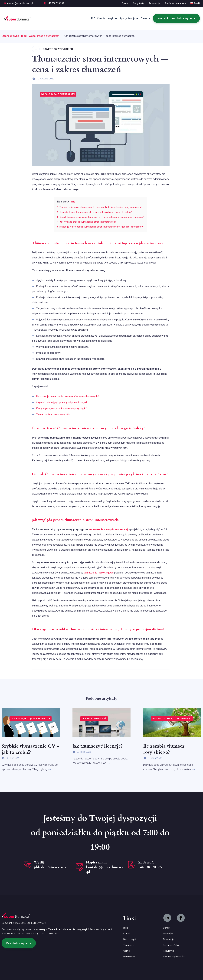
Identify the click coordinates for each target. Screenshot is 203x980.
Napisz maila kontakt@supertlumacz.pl (105, 867)
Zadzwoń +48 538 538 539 (150, 865)
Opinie (125, 3)
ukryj (73, 202)
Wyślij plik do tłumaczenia (50, 865)
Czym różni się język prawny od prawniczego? (62, 402)
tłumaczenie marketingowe (99, 573)
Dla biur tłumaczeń (94, 718)
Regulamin (168, 951)
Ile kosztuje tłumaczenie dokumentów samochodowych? (67, 396)
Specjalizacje (129, 18)
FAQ (93, 18)
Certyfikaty (139, 3)
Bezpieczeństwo (172, 945)
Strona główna (10, 36)
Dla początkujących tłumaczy (31, 718)
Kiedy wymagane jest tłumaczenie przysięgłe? (62, 409)
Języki (112, 18)
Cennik (101, 18)
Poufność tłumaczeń (175, 3)
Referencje (154, 3)
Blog (24, 36)
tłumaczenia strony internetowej (108, 529)
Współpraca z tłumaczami (44, 36)
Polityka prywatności (174, 957)
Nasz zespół (130, 939)
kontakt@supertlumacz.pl (20, 3)
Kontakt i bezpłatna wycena (176, 18)
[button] (19, 943)
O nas (146, 18)
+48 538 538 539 (56, 3)
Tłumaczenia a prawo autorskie (53, 415)
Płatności (168, 934)
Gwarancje (169, 939)
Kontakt (127, 934)
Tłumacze (129, 945)
